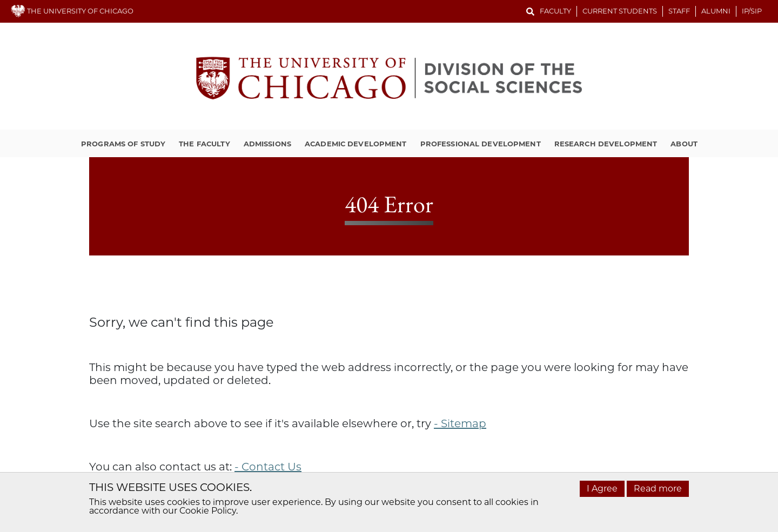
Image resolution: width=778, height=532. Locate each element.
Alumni (716, 11)
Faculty (555, 11)
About (684, 144)
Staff (679, 11)
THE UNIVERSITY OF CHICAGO (72, 11)
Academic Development (356, 144)
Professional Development (481, 144)
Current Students (620, 11)
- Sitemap (460, 423)
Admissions (267, 144)
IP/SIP (752, 11)
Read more (658, 489)
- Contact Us (268, 467)
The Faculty (204, 144)
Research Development (606, 144)
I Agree (602, 489)
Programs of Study (123, 144)
